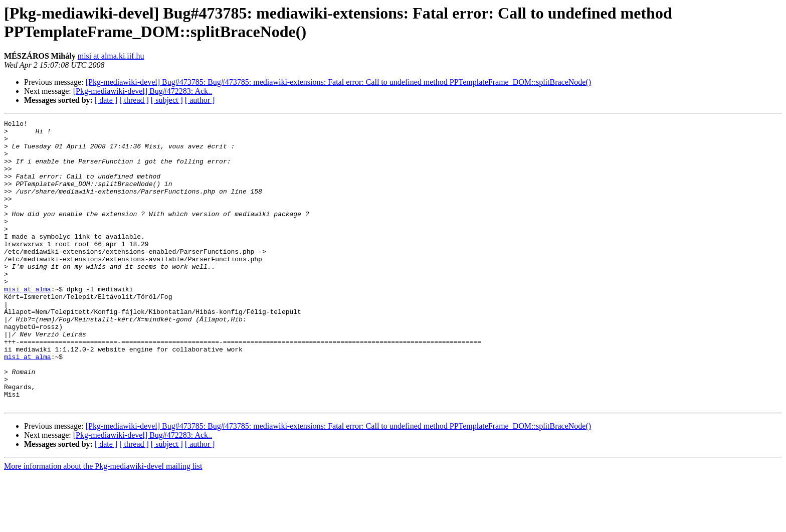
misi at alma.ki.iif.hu (111, 56)
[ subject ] (167, 100)
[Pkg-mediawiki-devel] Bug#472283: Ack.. (143, 91)
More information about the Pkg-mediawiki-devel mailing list (103, 523)
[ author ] (200, 100)
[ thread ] (134, 100)
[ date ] (106, 100)
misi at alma (28, 323)
